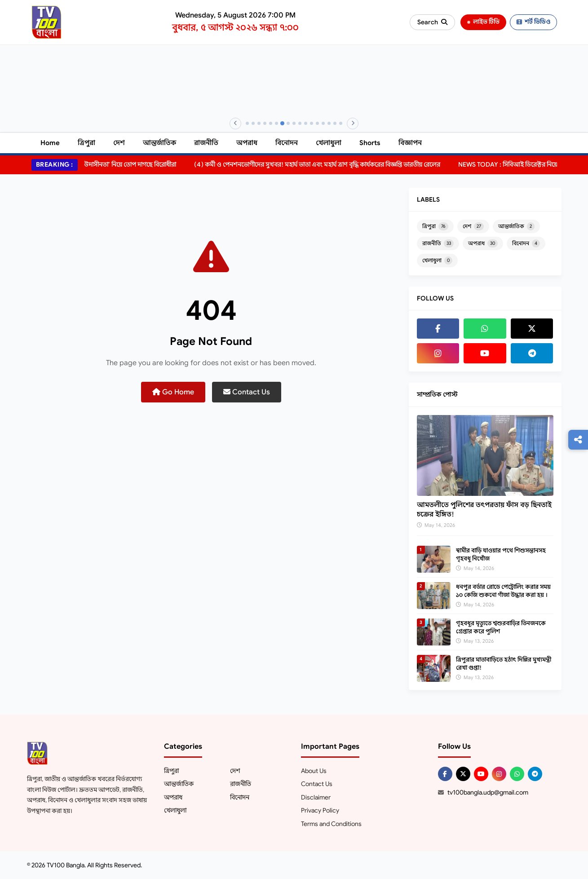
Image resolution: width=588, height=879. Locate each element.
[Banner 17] (341, 123)
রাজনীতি (206, 143)
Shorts (370, 143)
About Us (314, 771)
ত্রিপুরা (86, 143)
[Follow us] (578, 440)
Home (50, 143)
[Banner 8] (288, 123)
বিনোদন (287, 143)
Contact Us (247, 392)
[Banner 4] (265, 123)
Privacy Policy (320, 810)
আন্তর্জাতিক (159, 143)
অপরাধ (247, 143)
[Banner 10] (300, 123)
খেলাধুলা (329, 143)
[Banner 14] (323, 123)
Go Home (173, 392)
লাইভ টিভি (483, 22)
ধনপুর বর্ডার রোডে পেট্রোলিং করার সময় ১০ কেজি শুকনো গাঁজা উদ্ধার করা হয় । (503, 591)
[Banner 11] (306, 123)
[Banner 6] (276, 123)
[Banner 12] (312, 123)
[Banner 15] (329, 123)
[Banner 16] (335, 123)
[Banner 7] (282, 123)
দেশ (119, 143)
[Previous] (235, 124)
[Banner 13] (317, 123)
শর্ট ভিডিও (533, 22)
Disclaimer (316, 797)
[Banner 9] (294, 123)
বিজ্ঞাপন (410, 143)
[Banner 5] (271, 123)
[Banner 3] (259, 123)
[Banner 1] (247, 123)
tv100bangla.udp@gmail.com (488, 792)
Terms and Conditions (331, 824)
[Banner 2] (253, 123)
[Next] (353, 124)
